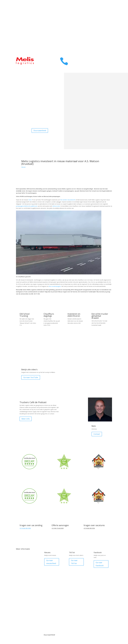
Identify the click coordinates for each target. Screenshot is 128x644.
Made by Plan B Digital (104, 616)
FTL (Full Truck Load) (27, 581)
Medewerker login (88, 616)
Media (40, 614)
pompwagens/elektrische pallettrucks (27, 206)
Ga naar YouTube (31, 377)
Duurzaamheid (40, 130)
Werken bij (106, 32)
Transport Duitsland (27, 560)
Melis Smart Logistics (27, 596)
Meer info (26, 419)
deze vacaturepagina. (55, 286)
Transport (106, 9)
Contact (107, 27)
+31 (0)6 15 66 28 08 (58, 528)
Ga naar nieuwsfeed (51, 562)
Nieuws (23, 167)
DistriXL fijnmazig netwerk (25, 568)
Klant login (106, 36)
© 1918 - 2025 (24, 614)
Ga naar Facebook (100, 564)
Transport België (25, 554)
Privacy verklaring (72, 616)
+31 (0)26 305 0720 (89, 528)
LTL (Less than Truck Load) (27, 588)
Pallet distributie (25, 575)
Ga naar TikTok (74, 562)
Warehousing (104, 14)
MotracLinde (56, 206)
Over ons (106, 18)
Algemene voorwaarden (56, 616)
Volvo (30, 200)
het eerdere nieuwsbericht (68, 200)
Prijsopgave (105, 40)
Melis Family (105, 23)
